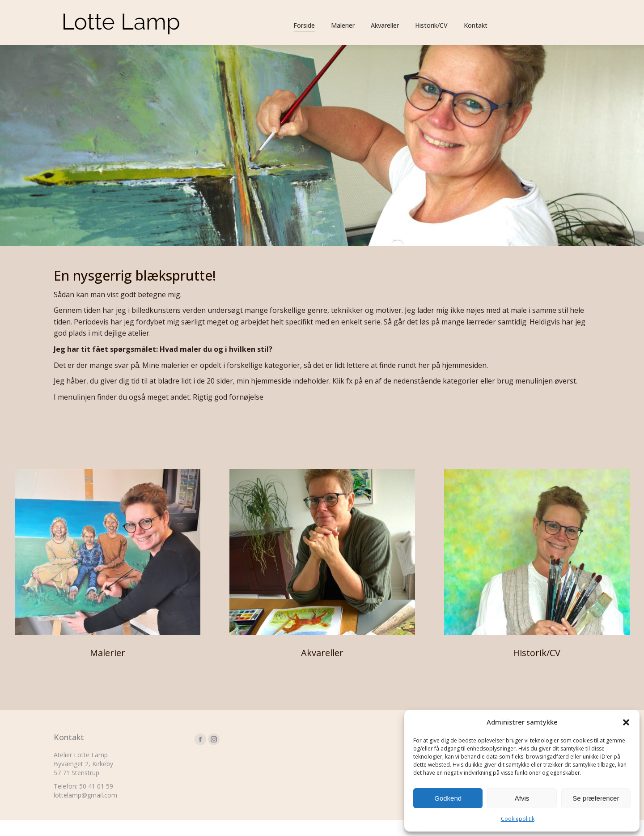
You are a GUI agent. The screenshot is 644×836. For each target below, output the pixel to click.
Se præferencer (596, 798)
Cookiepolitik (518, 819)
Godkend (448, 798)
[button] (626, 722)
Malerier (108, 669)
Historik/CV (537, 669)
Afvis (522, 798)
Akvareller (322, 669)
